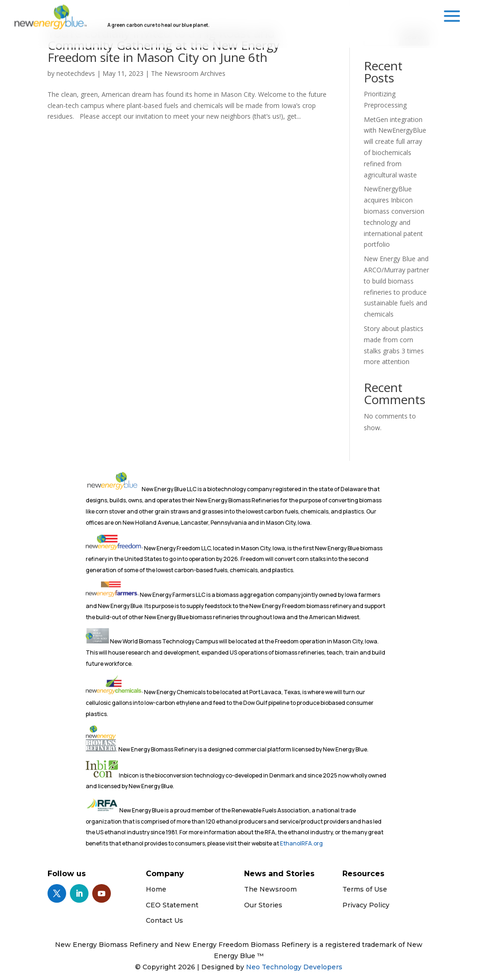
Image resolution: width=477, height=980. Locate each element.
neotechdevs (76, 73)
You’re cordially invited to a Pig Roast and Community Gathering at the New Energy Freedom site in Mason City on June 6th (164, 45)
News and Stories (279, 874)
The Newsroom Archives (188, 73)
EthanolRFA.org (301, 843)
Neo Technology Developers (294, 967)
